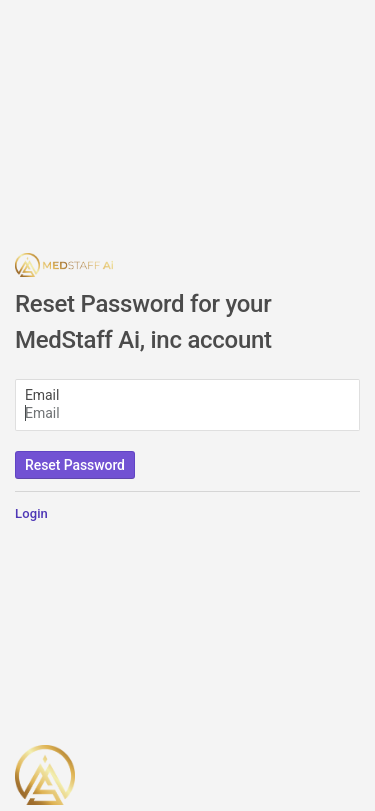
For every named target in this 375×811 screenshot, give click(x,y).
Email (42, 395)
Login (31, 513)
